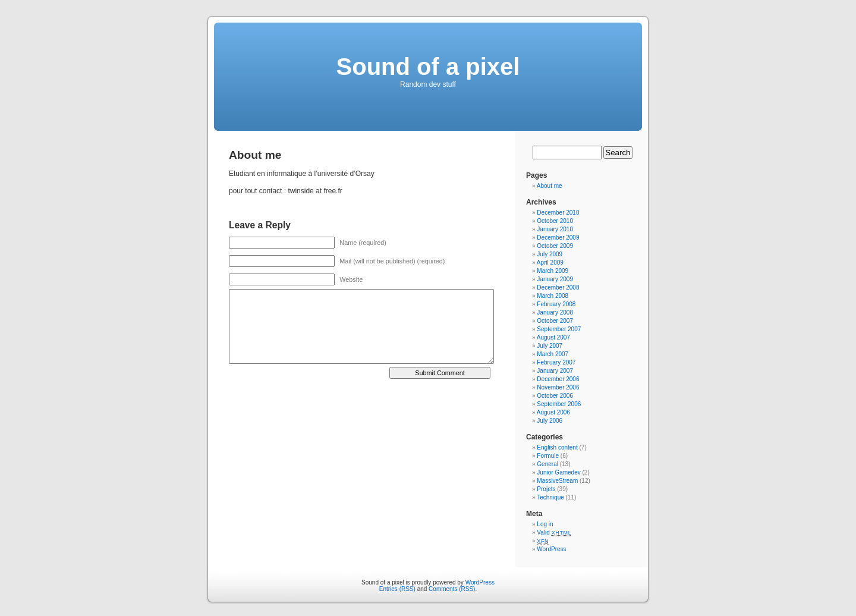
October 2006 (555, 396)
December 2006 (558, 379)
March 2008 (553, 296)
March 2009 (553, 271)
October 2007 (555, 321)
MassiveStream (557, 481)
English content (557, 447)
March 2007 (553, 354)
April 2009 (550, 263)
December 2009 (558, 238)
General (547, 464)
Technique (550, 497)
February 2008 (556, 304)
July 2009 (550, 254)
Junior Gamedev (558, 472)
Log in (545, 524)
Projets (546, 489)
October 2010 (555, 221)
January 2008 (555, 312)
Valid (554, 532)
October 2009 (555, 246)
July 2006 (550, 421)
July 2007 (550, 346)
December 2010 (558, 213)
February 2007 (556, 362)
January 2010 (555, 229)
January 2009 (555, 279)
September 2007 (559, 329)
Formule (548, 456)
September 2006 (559, 404)
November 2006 (558, 387)
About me (550, 186)
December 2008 (558, 287)
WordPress (551, 549)
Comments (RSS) (452, 589)
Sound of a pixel (428, 67)
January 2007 (555, 371)
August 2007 (553, 337)
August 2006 (553, 412)
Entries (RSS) (397, 589)
